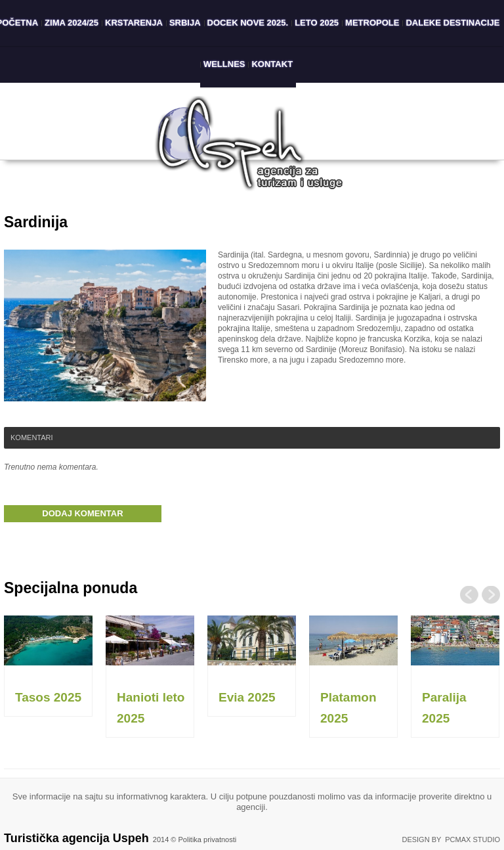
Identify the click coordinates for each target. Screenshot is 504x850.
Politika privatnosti (208, 839)
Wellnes (224, 64)
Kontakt (272, 64)
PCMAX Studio (472, 839)
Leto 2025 (317, 23)
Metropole (372, 23)
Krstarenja (134, 23)
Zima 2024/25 (72, 23)
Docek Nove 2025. (248, 23)
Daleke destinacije (452, 23)
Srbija (185, 23)
